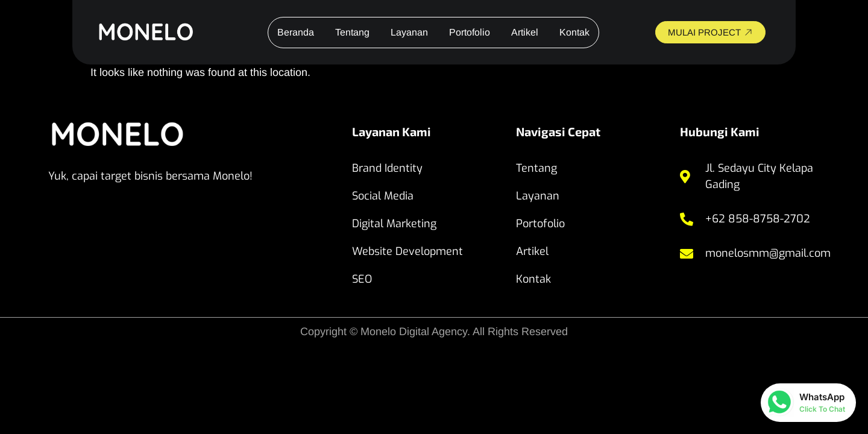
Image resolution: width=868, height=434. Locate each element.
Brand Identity (387, 168)
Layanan (409, 32)
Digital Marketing (394, 224)
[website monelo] (157, 32)
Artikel (525, 32)
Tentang (352, 32)
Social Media (383, 196)
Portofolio (470, 32)
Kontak (574, 32)
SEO (362, 279)
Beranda (296, 32)
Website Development (407, 251)
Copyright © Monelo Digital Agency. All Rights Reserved (434, 332)
